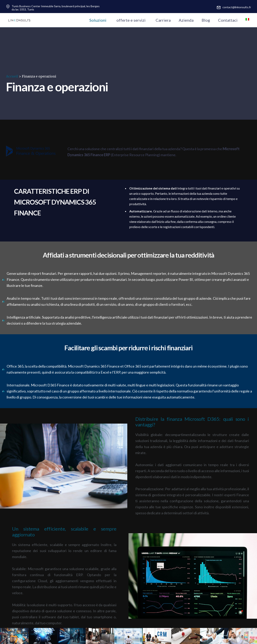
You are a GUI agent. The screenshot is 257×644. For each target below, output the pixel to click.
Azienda (186, 20)
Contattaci (228, 20)
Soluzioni (98, 20)
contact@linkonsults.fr (237, 7)
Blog (206, 20)
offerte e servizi (131, 20)
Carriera (163, 20)
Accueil (12, 76)
